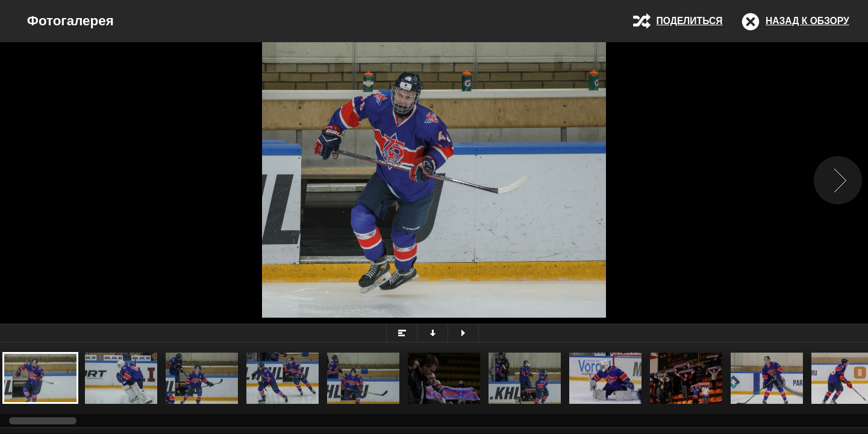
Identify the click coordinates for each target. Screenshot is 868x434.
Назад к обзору (807, 21)
